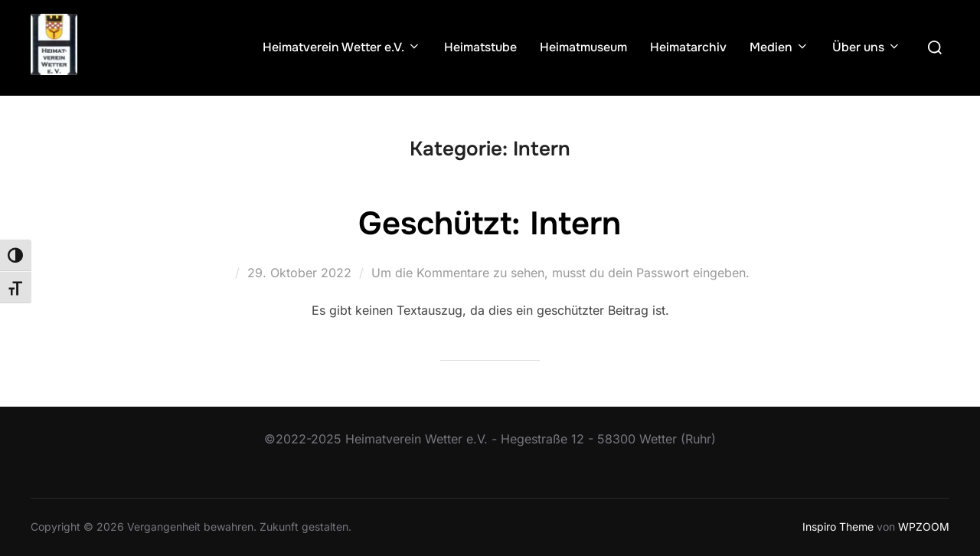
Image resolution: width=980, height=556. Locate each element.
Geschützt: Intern (490, 224)
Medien (779, 47)
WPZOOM (924, 527)
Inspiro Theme (838, 527)
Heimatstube (480, 47)
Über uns (867, 47)
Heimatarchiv (688, 47)
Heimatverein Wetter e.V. (342, 47)
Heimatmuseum (583, 47)
